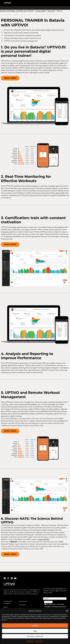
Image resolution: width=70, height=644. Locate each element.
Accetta (35, 626)
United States (40, 11)
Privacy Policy (39, 641)
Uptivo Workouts (7, 608)
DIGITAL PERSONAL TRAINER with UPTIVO (17, 11)
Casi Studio (23, 601)
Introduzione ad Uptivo (8, 602)
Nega (35, 631)
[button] (67, 611)
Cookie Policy (30, 641)
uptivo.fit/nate (44, 539)
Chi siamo (22, 605)
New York (51, 11)
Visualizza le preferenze (35, 636)
